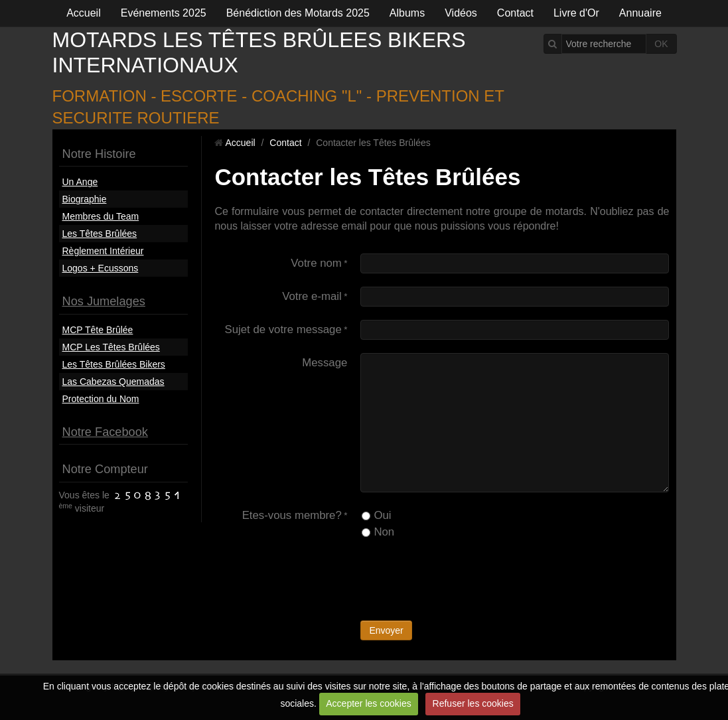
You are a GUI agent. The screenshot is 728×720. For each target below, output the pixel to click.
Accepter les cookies (368, 703)
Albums (407, 13)
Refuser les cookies (473, 703)
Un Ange (80, 182)
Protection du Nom (101, 399)
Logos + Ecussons (101, 268)
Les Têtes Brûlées (100, 234)
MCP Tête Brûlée (98, 330)
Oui (376, 515)
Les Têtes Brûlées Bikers (114, 364)
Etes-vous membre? (292, 515)
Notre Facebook (105, 432)
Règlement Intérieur (103, 251)
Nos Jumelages (104, 301)
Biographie (85, 199)
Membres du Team (101, 216)
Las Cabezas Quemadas (113, 382)
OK (661, 44)
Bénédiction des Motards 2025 (298, 13)
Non (378, 532)
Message (325, 363)
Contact (515, 13)
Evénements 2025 (164, 13)
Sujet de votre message (283, 329)
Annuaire (640, 13)
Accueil (84, 13)
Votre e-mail (312, 296)
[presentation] (461, 581)
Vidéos (461, 13)
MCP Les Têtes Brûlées (111, 347)
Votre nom (316, 263)
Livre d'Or (576, 13)
